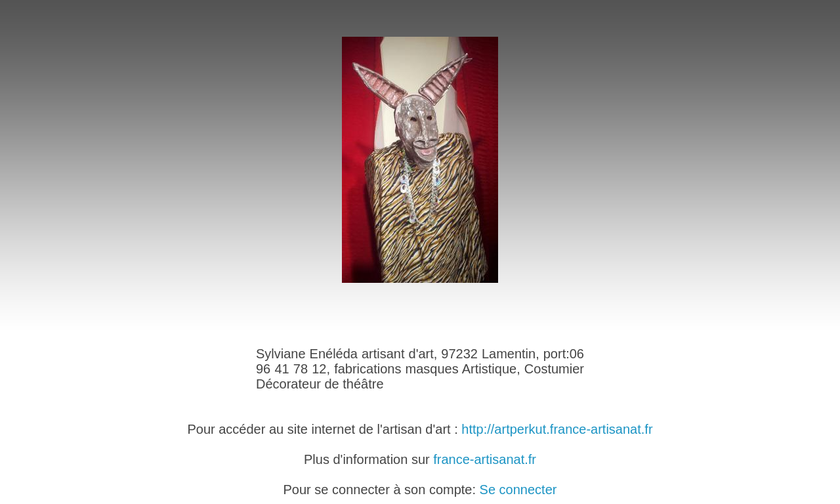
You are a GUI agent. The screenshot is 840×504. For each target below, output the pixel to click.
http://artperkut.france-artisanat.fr (557, 429)
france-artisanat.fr (485, 459)
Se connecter (518, 490)
